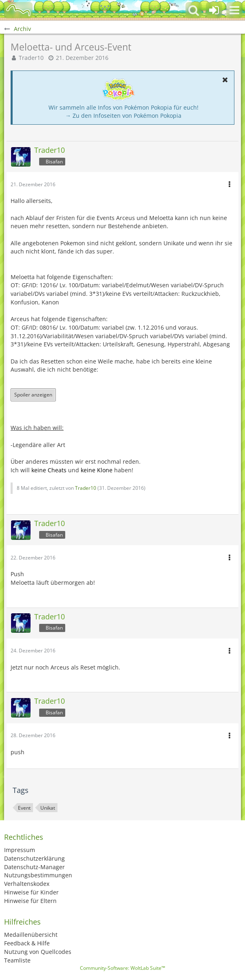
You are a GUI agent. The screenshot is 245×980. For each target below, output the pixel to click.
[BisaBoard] (18, 10)
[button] (234, 10)
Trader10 (31, 58)
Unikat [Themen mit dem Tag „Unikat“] (48, 808)
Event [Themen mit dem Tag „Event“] (24, 808)
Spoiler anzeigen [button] (33, 395)
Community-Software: (123, 968)
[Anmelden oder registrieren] (214, 10)
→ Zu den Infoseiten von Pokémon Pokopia (123, 116)
